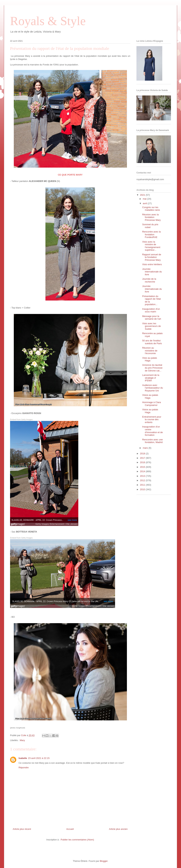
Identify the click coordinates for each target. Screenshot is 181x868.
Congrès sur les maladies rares (151, 209)
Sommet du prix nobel (150, 226)
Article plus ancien (118, 829)
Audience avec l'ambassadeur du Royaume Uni (152, 388)
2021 (143, 195)
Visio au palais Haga (150, 359)
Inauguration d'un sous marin (151, 310)
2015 (143, 467)
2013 (143, 476)
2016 (143, 462)
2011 (143, 485)
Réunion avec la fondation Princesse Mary (151, 217)
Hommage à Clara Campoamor (151, 404)
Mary (22, 740)
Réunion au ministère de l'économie (150, 351)
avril (145, 203)
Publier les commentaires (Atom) (77, 840)
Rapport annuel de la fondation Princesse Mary (152, 257)
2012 (143, 480)
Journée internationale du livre (152, 272)
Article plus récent (22, 829)
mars (146, 448)
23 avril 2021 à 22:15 (39, 758)
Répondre (24, 767)
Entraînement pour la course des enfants (152, 420)
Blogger (104, 861)
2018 (143, 454)
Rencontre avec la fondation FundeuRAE (151, 234)
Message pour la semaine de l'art (151, 318)
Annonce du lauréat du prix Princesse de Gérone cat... (152, 368)
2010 (143, 489)
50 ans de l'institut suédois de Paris (152, 342)
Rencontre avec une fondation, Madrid (152, 441)
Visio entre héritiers (152, 264)
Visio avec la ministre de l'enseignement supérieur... (151, 246)
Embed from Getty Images (21, 420)
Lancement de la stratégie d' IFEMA (151, 378)
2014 (143, 471)
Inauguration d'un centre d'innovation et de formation (152, 431)
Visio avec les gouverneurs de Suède (151, 326)
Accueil (70, 829)
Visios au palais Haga (150, 396)
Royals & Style (48, 21)
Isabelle (23, 758)
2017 (143, 458)
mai (145, 199)
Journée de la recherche (149, 280)
